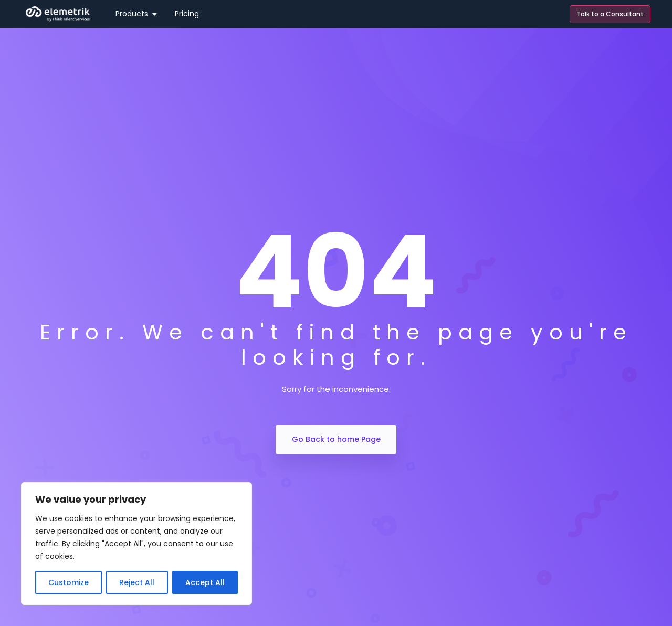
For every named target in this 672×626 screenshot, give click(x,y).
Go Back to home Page (336, 439)
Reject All (137, 582)
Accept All (205, 582)
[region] (136, 544)
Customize (69, 582)
